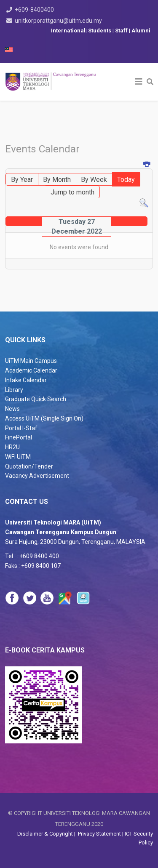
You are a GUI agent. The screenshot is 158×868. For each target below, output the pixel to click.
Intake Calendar (26, 380)
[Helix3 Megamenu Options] (139, 82)
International (68, 31)
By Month (57, 180)
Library (14, 390)
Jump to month (72, 192)
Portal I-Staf (21, 428)
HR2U (12, 447)
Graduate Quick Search (36, 399)
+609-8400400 (34, 10)
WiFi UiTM (18, 457)
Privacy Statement (99, 834)
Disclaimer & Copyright (46, 834)
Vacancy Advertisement (37, 476)
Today (126, 180)
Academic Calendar (31, 370)
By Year (22, 180)
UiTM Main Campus (31, 361)
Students (100, 31)
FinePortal (19, 437)
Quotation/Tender (29, 466)
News (12, 409)
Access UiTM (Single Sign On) (44, 418)
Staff (122, 31)
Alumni (141, 31)
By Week (94, 180)
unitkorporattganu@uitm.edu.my (58, 21)
